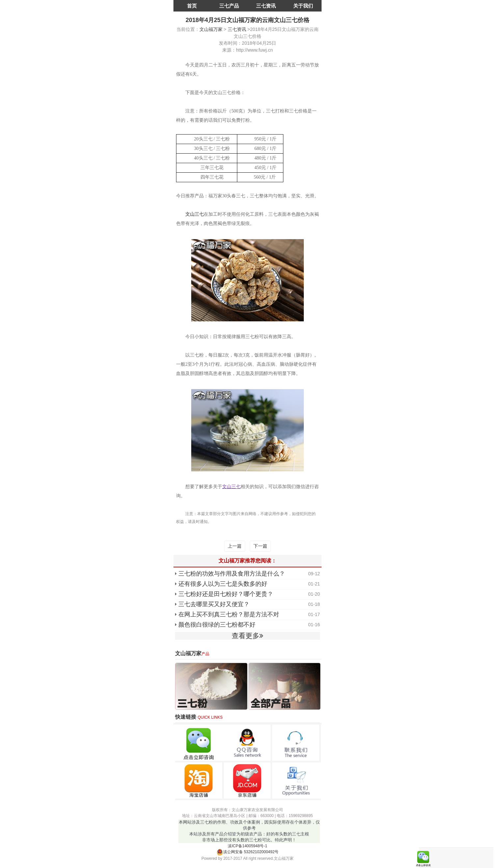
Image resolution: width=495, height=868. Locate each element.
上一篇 (235, 546)
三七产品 (229, 6)
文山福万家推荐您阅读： (247, 561)
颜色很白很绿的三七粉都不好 (217, 625)
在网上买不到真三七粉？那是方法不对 (229, 614)
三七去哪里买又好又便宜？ (214, 604)
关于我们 (303, 6)
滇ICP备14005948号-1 (247, 846)
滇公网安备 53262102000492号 (248, 852)
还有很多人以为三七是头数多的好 (223, 584)
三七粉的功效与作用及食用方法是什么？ (232, 574)
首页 (192, 6)
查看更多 (247, 636)
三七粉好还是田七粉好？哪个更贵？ (226, 594)
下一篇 (260, 546)
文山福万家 (211, 29)
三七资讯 (266, 6)
